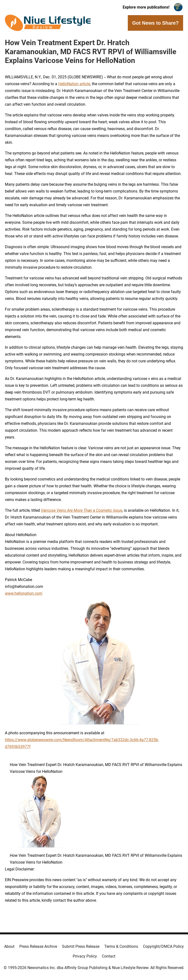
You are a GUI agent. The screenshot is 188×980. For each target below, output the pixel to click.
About (9, 946)
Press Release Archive (38, 946)
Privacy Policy (85, 956)
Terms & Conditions (121, 946)
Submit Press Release (81, 946)
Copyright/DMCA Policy (163, 946)
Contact (109, 956)
